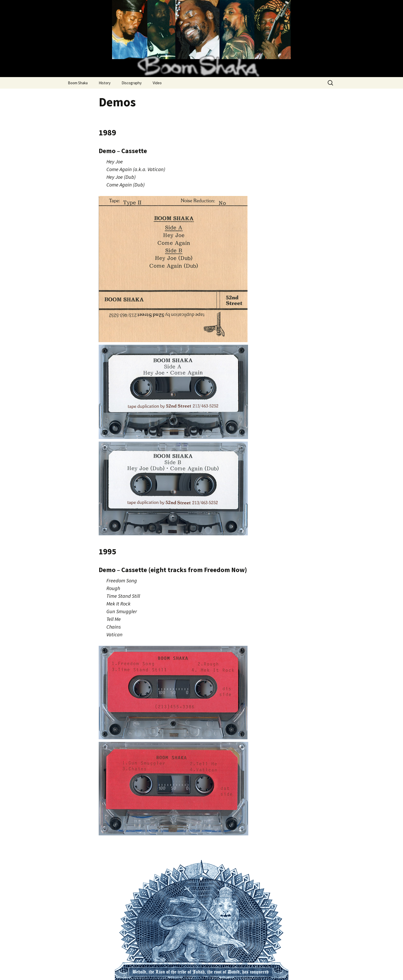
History (105, 83)
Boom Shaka (78, 83)
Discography (132, 83)
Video (157, 83)
